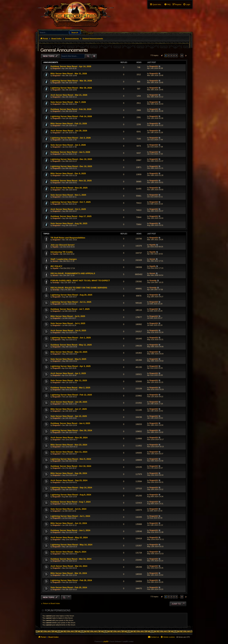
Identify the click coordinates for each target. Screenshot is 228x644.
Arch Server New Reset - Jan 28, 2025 (69, 402)
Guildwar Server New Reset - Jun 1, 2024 (70, 530)
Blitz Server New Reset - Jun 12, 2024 (69, 523)
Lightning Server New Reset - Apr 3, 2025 (71, 366)
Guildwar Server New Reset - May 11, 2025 (71, 345)
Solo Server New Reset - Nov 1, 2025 (68, 195)
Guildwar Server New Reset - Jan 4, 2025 (70, 423)
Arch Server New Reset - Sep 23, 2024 (69, 480)
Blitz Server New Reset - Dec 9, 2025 (68, 173)
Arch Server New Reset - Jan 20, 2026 (69, 131)
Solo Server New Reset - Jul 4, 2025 (68, 323)
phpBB (106, 642)
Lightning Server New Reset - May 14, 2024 (71, 545)
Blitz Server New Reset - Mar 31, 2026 (69, 74)
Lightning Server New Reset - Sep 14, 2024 (71, 488)
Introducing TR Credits (62, 252)
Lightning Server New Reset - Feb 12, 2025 (71, 395)
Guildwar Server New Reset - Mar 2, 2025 (70, 388)
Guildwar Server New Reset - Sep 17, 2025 (71, 216)
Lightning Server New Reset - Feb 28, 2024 (71, 580)
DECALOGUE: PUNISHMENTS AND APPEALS (73, 273)
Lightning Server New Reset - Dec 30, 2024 (71, 430)
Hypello (55, 247)
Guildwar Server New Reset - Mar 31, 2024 (71, 559)
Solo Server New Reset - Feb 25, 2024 (69, 587)
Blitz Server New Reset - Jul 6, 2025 (68, 316)
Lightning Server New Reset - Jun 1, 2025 (71, 338)
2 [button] (169, 55)
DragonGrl (56, 68)
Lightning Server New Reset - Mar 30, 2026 (71, 81)
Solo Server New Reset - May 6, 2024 (68, 552)
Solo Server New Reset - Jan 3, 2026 (68, 145)
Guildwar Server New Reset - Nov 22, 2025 (71, 181)
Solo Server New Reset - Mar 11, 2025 (69, 380)
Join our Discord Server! (63, 245)
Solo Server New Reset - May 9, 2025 (68, 359)
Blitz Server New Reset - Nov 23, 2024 (69, 445)
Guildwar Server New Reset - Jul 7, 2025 (70, 309)
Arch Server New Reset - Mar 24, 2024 (69, 566)
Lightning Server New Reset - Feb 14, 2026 (71, 116)
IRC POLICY (56, 266)
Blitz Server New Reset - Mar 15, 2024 (69, 573)
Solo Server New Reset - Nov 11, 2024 (69, 452)
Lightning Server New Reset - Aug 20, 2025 (71, 295)
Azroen (55, 261)
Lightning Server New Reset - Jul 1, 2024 (70, 516)
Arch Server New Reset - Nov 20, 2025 (69, 188)
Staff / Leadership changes (64, 259)
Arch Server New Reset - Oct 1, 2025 (68, 209)
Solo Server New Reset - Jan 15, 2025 (69, 416)
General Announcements (64, 50)
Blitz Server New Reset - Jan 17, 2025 (69, 409)
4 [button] (174, 55)
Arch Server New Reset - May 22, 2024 (69, 537)
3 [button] (171, 55)
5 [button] (177, 55)
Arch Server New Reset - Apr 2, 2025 (68, 373)
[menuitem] (187, 4)
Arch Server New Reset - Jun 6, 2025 (68, 330)
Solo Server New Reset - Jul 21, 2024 (68, 509)
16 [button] (182, 55)
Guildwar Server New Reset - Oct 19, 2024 (71, 466)
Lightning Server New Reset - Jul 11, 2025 (71, 302)
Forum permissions (58, 610)
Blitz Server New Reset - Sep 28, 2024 (69, 473)
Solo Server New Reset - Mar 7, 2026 (68, 102)
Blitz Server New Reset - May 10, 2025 (69, 352)
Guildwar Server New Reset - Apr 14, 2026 (71, 66)
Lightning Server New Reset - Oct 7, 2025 (71, 202)
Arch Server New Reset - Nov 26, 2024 (69, 438)
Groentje (56, 283)
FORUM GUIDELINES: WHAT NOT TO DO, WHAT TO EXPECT (80, 281)
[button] (161, 56)
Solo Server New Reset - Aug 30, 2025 (69, 223)
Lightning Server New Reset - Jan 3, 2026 (71, 138)
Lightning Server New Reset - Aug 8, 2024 (71, 495)
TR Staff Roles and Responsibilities (68, 238)
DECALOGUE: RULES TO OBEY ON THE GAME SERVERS (79, 288)
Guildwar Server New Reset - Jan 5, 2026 (70, 152)
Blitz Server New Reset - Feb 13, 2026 (69, 123)
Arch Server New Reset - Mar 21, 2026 (69, 95)
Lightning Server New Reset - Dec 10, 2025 (71, 159)
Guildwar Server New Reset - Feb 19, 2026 (71, 109)
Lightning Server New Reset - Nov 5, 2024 (71, 459)
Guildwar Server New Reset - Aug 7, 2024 (70, 502)
